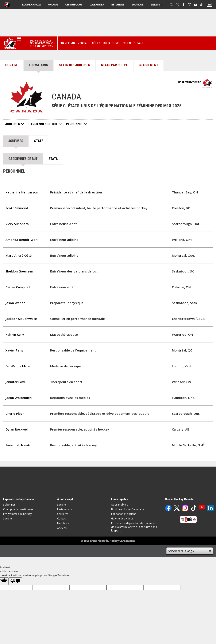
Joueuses (15, 124)
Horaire (12, 65)
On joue (53, 5)
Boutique (138, 5)
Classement (148, 65)
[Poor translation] (15, 581)
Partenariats (64, 509)
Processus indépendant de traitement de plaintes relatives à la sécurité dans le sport (134, 527)
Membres (63, 523)
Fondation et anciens (124, 514)
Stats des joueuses (74, 65)
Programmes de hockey (17, 514)
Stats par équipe (114, 65)
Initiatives (118, 5)
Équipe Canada (31, 5)
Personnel (75, 124)
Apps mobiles (119, 505)
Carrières (63, 514)
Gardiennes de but (43, 124)
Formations (38, 65)
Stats (39, 141)
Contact (62, 519)
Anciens (62, 528)
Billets (155, 5)
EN (209, 5)
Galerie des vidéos (122, 519)
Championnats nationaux (18, 509)
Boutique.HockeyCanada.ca (128, 509)
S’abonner (9, 505)
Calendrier (97, 5)
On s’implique (74, 5)
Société (7, 519)
